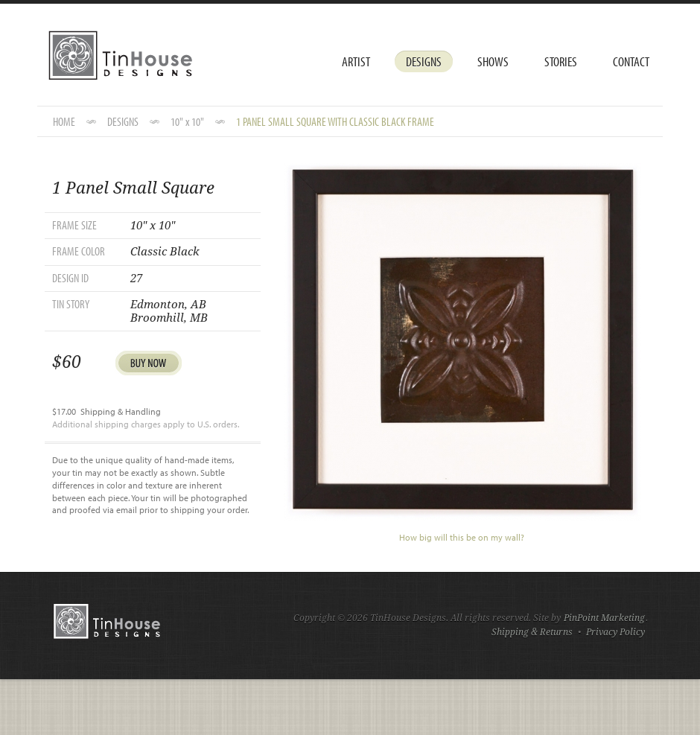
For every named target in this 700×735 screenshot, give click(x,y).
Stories (561, 61)
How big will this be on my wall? (462, 537)
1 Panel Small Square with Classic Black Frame (335, 121)
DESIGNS (123, 121)
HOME (64, 121)
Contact (631, 61)
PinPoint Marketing (604, 618)
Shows (493, 61)
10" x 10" (187, 121)
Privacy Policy (615, 632)
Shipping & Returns (532, 632)
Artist (356, 61)
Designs (424, 61)
